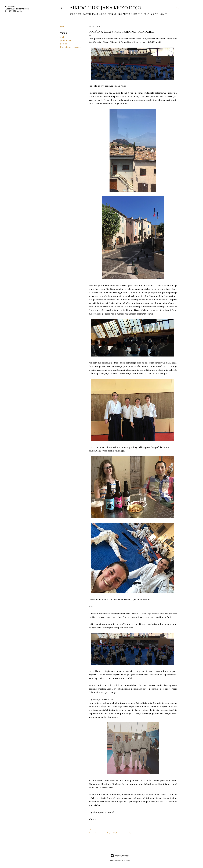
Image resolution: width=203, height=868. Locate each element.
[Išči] (178, 8)
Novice (163, 14)
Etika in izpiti (151, 14)
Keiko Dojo (76, 14)
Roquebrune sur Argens (71, 47)
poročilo (64, 44)
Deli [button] (62, 27)
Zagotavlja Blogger (120, 856)
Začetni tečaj (90, 14)
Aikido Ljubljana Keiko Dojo (105, 8)
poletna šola (66, 40)
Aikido (103, 14)
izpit (62, 37)
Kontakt (138, 14)
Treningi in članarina (120, 14)
